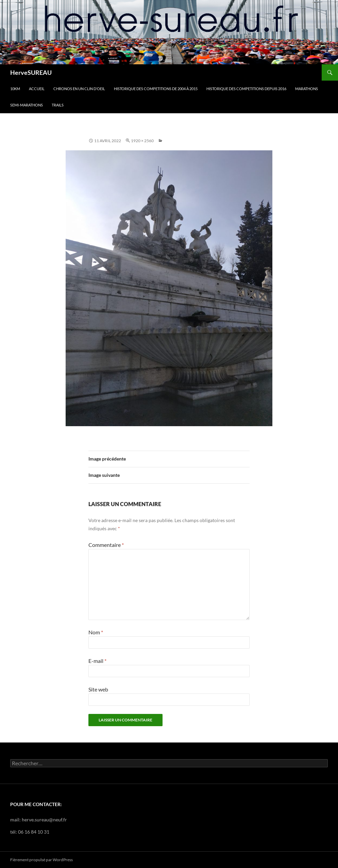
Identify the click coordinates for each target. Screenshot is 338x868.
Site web (98, 689)
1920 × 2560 (142, 141)
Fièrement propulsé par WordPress (41, 860)
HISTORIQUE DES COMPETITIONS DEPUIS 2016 (246, 89)
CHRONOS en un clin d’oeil (79, 89)
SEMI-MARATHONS (27, 105)
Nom (96, 632)
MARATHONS (307, 89)
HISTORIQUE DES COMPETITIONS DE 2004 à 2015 (156, 89)
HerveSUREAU (31, 72)
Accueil (37, 89)
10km (15, 89)
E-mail (97, 661)
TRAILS (58, 105)
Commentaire (106, 545)
